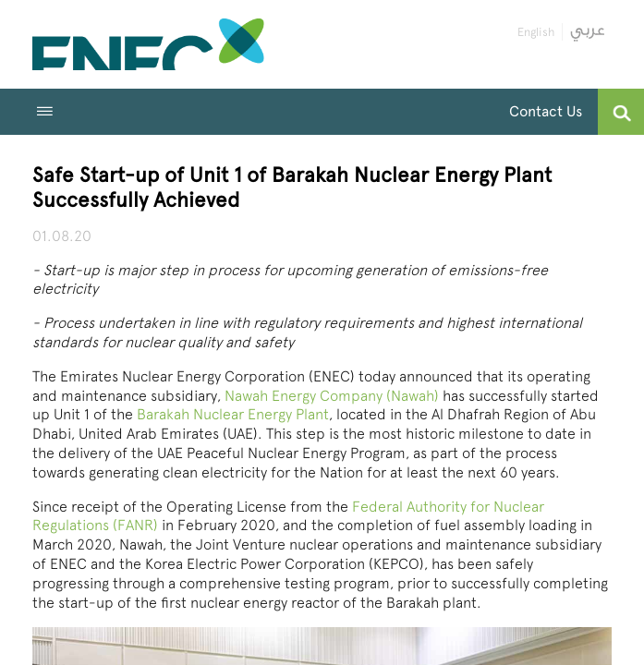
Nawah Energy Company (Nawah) (332, 396)
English (536, 32)
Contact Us (546, 111)
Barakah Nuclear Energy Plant (233, 414)
